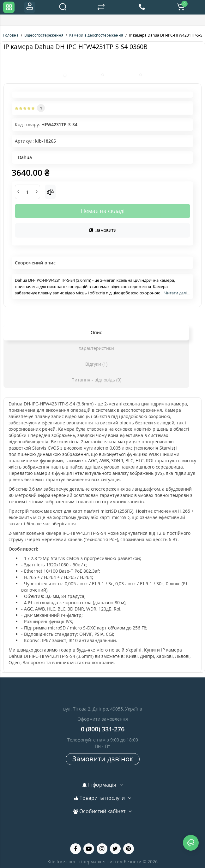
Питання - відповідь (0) (96, 380)
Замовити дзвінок (103, 759)
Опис (96, 332)
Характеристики (96, 348)
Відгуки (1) (96, 364)
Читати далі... (177, 293)
